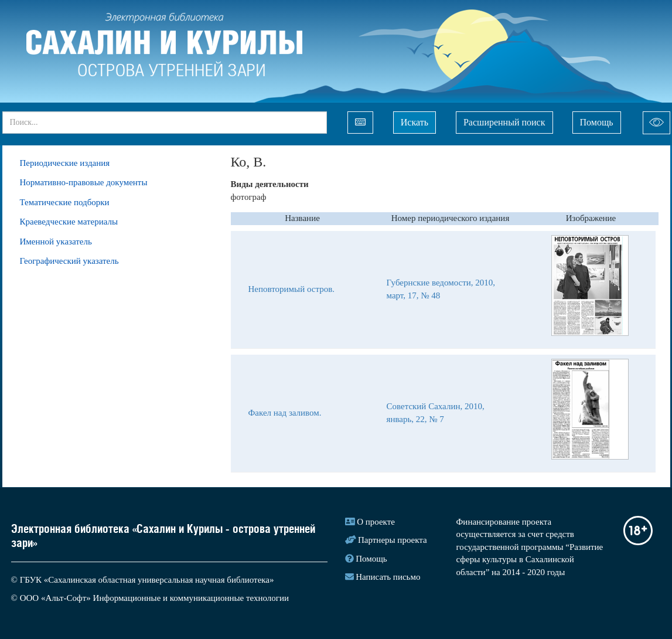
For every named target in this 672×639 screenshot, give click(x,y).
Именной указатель (56, 242)
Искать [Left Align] (415, 122)
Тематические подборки (65, 202)
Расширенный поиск (504, 122)
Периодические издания (65, 163)
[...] (165, 123)
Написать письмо (388, 577)
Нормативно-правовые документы (84, 182)
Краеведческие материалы (69, 222)
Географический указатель (69, 261)
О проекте (376, 522)
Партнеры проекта (393, 540)
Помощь (597, 122)
